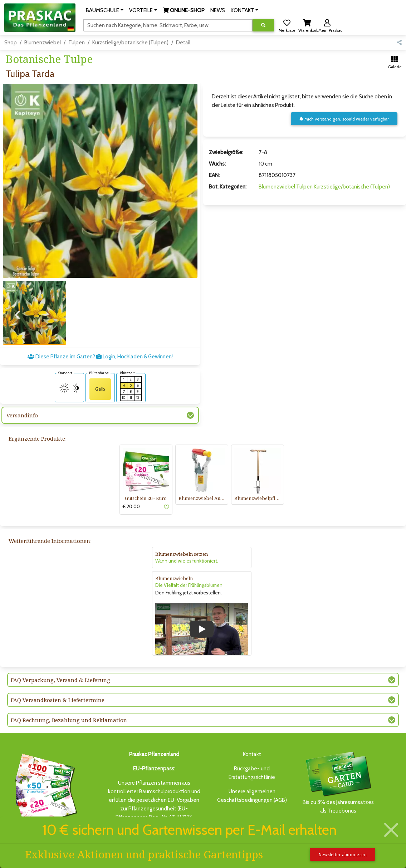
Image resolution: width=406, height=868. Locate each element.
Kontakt (252, 754)
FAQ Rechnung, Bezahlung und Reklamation (69, 720)
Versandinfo (22, 415)
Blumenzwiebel (43, 43)
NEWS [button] (218, 10)
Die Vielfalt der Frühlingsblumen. (189, 585)
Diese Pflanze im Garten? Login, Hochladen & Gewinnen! (100, 357)
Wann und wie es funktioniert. (187, 561)
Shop (11, 43)
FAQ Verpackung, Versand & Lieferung (60, 680)
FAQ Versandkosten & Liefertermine (58, 700)
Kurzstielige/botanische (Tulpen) (130, 43)
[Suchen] (168, 25)
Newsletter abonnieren (343, 855)
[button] (105, 10)
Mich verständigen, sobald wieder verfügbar (344, 119)
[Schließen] (391, 830)
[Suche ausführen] (263, 25)
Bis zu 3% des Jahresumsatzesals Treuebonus (338, 782)
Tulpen (77, 43)
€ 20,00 (131, 506)
